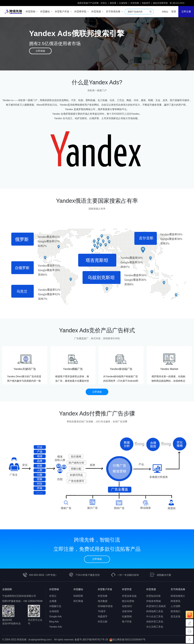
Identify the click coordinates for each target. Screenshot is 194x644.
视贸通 (113, 3)
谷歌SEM (127, 612)
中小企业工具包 (155, 617)
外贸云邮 (103, 622)
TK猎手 (102, 612)
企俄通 (53, 601)
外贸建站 (78, 590)
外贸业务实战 (129, 596)
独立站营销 (128, 601)
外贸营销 (54, 590)
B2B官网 (78, 596)
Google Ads (56, 617)
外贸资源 (151, 590)
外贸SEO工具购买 (156, 607)
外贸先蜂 (135, 3)
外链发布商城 (153, 601)
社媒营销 (127, 617)
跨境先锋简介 (178, 596)
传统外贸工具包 (155, 622)
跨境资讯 (175, 601)
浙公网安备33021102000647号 (129, 640)
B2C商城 (78, 601)
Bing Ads (54, 622)
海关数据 (103, 601)
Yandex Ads (56, 627)
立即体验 (40, 51)
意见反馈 (175, 617)
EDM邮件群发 (105, 607)
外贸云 (104, 3)
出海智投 (123, 3)
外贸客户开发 (105, 590)
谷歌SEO (127, 607)
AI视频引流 (55, 607)
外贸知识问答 (153, 596)
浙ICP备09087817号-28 (95, 640)
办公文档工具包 (155, 627)
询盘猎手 (146, 3)
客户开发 (127, 622)
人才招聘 (175, 607)
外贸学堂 (127, 590)
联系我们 (175, 612)
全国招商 (7, 590)
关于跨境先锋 (178, 590)
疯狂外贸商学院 (160, 3)
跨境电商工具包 (155, 612)
